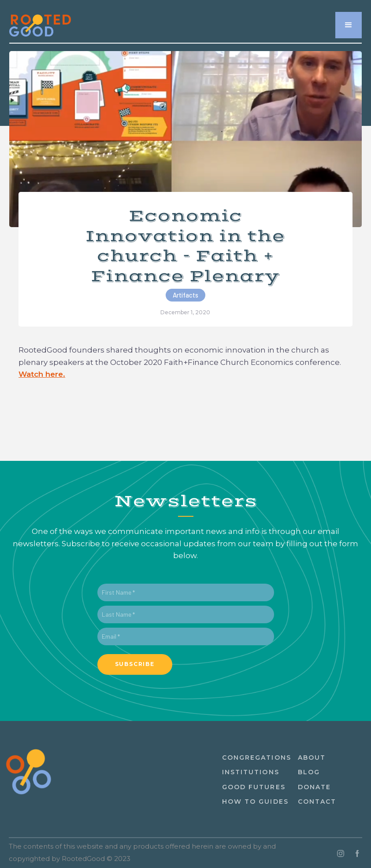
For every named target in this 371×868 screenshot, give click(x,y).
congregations (257, 758)
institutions (251, 772)
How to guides (255, 802)
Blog (309, 772)
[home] (40, 20)
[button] (349, 25)
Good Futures (254, 787)
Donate (315, 787)
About (312, 758)
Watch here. (42, 374)
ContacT (317, 802)
